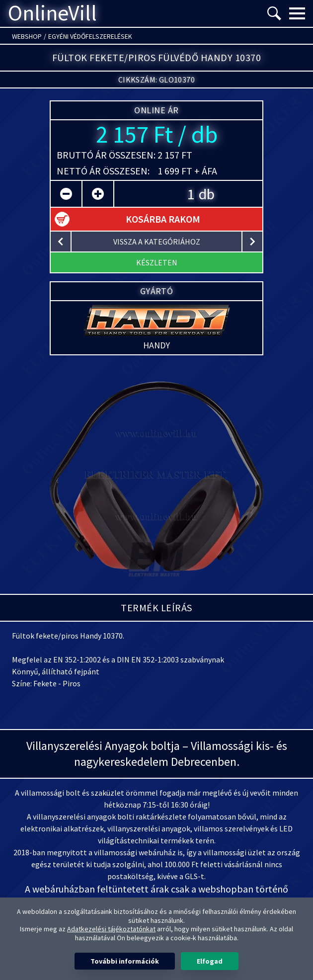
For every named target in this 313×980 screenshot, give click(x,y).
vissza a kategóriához (157, 242)
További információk (125, 961)
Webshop (27, 36)
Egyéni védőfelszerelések (90, 36)
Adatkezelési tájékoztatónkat (111, 929)
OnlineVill (52, 13)
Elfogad (210, 961)
